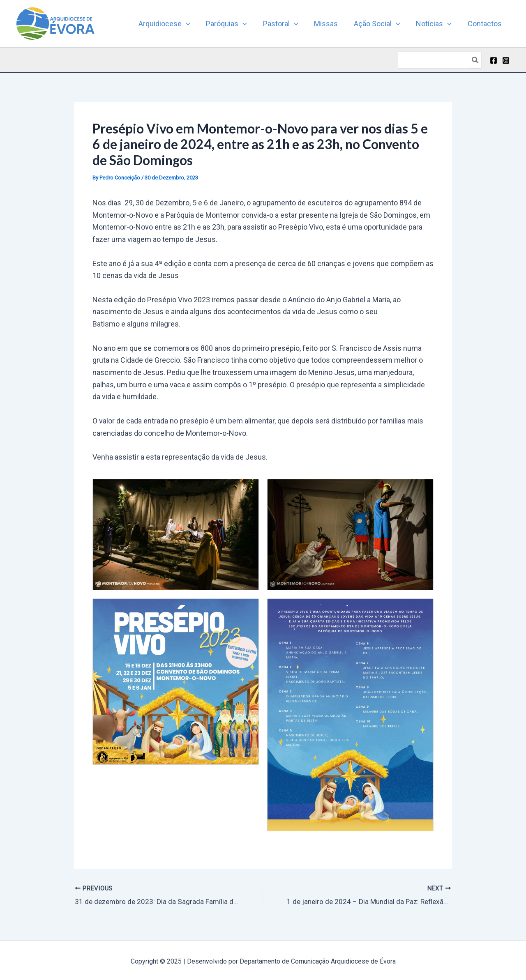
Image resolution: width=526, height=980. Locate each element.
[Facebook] (494, 60)
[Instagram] (506, 60)
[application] (193, 24)
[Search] (475, 60)
